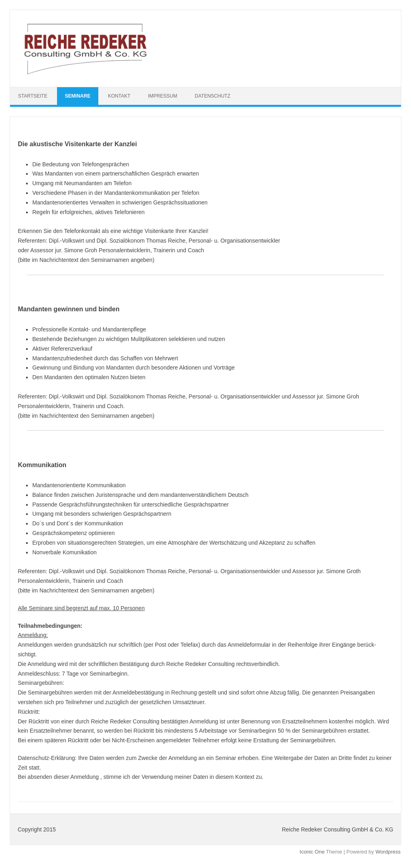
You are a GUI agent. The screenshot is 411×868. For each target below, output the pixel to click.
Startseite (33, 96)
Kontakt (119, 96)
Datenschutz (212, 96)
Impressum (163, 96)
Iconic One (312, 852)
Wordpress (388, 852)
